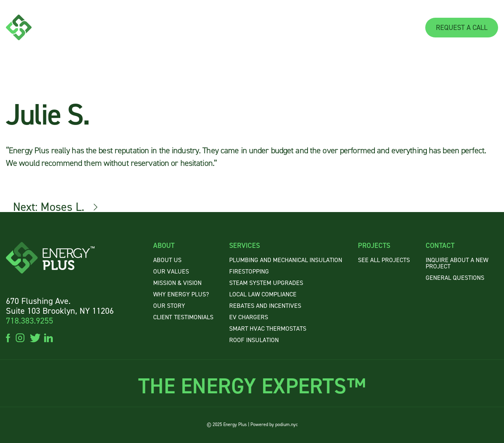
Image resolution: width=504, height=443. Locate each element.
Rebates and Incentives (265, 306)
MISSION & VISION (177, 283)
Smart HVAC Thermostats (268, 329)
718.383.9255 (30, 321)
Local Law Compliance (263, 294)
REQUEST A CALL (462, 28)
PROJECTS (356, 28)
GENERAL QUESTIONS (455, 278)
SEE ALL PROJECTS (384, 260)
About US (167, 260)
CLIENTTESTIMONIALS (183, 317)
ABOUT (255, 28)
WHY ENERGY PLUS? (181, 294)
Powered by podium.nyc (274, 424)
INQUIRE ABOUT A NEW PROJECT (457, 263)
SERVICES (303, 28)
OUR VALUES (171, 271)
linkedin (48, 337)
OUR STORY (169, 306)
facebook (8, 337)
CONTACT (398, 28)
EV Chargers (249, 317)
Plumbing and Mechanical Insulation (286, 260)
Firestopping (249, 271)
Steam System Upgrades (266, 283)
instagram (20, 337)
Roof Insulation (254, 340)
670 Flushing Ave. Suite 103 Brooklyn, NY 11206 (60, 306)
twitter (34, 337)
